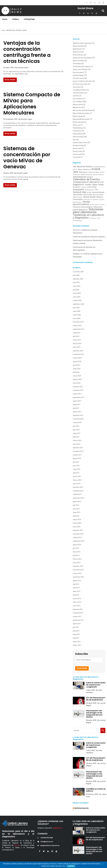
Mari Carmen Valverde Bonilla (83, 110)
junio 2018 (76, 365)
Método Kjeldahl (89, 197)
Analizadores (87, 169)
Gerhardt (77, 192)
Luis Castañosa (78, 99)
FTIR (96, 190)
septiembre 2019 (78, 329)
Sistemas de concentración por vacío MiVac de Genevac (27, 158)
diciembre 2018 (78, 351)
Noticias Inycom (82, 808)
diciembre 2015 (78, 448)
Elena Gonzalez (78, 72)
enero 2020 (77, 318)
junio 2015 (76, 466)
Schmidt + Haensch (95, 205)
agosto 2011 (77, 624)
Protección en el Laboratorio (91, 200)
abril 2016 (76, 437)
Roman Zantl (77, 148)
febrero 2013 (77, 559)
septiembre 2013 (78, 541)
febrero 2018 (77, 379)
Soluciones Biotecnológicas (83, 207)
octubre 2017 (77, 394)
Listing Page (29, 19)
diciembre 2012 (78, 566)
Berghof (90, 177)
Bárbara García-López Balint (82, 58)
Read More (10, 80)
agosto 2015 (77, 458)
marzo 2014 (77, 520)
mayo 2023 (77, 286)
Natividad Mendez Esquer (81, 119)
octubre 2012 (77, 573)
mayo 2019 (77, 333)
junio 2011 (76, 631)
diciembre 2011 (78, 609)
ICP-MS (89, 192)
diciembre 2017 (78, 387)
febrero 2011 (77, 645)
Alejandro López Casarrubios (82, 43)
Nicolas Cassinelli (78, 122)
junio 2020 (76, 308)
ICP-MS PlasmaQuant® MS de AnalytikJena (96, 699)
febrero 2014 (77, 523)
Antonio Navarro (78, 55)
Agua (80, 169)
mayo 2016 (77, 433)
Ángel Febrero (77, 49)
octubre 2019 (77, 326)
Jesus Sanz (77, 87)
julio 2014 (76, 505)
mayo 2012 (77, 591)
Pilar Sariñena (77, 134)
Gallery (16, 19)
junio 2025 (76, 275)
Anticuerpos (83, 172)
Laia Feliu (76, 96)
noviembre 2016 (78, 419)
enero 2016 (77, 444)
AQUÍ (102, 864)
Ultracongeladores (78, 221)
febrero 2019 (77, 344)
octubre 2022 (77, 300)
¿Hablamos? (58, 828)
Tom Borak (76, 157)
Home (5, 19)
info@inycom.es (45, 842)
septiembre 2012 (78, 577)
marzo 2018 (77, 376)
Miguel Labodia (78, 116)
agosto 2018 (77, 362)
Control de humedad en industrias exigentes (89, 237)
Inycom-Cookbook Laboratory (83, 81)
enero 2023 (77, 297)
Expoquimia (79, 190)
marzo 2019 (77, 340)
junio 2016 (76, 430)
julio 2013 (76, 548)
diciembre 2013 (78, 530)
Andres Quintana (78, 46)
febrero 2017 (77, 412)
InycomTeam (78, 195)
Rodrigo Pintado (78, 145)
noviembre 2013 (78, 534)
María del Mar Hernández (81, 113)
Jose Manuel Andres (80, 90)
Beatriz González (79, 61)
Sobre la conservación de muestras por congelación (96, 685)
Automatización (80, 177)
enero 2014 (77, 527)
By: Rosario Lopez (22, 68)
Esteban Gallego (78, 75)
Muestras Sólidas (98, 195)
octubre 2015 (77, 455)
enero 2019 (77, 347)
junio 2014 (76, 509)
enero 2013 (77, 563)
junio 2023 (76, 282)
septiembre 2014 (78, 498)
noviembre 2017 (78, 390)
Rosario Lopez (78, 151)
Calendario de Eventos (86, 179)
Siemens (103, 205)
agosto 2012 (77, 581)
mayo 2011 (77, 634)
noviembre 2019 (78, 322)
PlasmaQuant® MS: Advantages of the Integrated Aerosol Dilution (94, 714)
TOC (99, 218)
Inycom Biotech (98, 192)
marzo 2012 (77, 599)
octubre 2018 (77, 358)
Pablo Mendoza (78, 128)
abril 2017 (76, 408)
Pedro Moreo (77, 131)
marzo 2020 (77, 315)
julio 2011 (76, 627)
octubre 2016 (77, 423)
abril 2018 (76, 372)
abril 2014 (76, 516)
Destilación (77, 187)
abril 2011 (76, 638)
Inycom (17, 845)
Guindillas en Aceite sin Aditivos (96, 790)
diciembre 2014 (78, 487)
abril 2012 (76, 595)
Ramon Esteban (78, 137)
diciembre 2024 (78, 279)
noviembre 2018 (78, 354)
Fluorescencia (89, 190)
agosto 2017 (77, 401)
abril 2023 (76, 290)
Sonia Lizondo (77, 154)
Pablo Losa (76, 125)
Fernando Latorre (79, 78)
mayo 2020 (77, 311)
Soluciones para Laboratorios (88, 211)
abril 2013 (76, 555)
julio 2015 (76, 462)
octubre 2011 (77, 617)
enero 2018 (77, 383)
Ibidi (84, 192)
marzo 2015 (77, 476)
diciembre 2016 (78, 415)
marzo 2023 (77, 293)
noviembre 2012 (78, 570)
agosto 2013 (77, 545)
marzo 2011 (77, 642)
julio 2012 (76, 584)
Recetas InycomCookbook (81, 203)
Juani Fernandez (78, 93)
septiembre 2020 (78, 304)
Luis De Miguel (78, 102)
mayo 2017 (77, 405)
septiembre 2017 (78, 397)
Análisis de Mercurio (98, 175)
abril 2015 (76, 473)
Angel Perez (77, 52)
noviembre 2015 (78, 451)
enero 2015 (77, 484)
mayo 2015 (77, 469)
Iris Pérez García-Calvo (80, 84)
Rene (75, 140)
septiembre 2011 (78, 620)
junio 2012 (76, 588)
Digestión (84, 187)
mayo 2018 (77, 369)
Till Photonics (93, 218)
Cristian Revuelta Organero (82, 67)
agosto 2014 (77, 502)
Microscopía (88, 195)
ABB (75, 167)
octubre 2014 (77, 494)
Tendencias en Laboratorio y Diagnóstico (88, 216)
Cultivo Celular (98, 185)
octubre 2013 (77, 537)
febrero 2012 (77, 602)
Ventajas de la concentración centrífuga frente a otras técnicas (27, 52)
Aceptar (71, 866)
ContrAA (88, 185)
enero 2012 (77, 606)
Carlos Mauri (77, 64)
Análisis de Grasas (86, 175)
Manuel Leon (77, 107)
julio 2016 (76, 426)
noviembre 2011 (78, 613)
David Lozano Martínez (80, 69)
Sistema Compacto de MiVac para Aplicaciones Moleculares (32, 104)
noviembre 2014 (78, 491)
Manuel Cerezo (78, 105)
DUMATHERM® (92, 187)
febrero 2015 (77, 480)
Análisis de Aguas (94, 172)
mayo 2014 (77, 512)
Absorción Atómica (85, 167)
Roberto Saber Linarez (80, 143)
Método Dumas (78, 197)
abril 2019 (76, 336)
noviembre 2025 (78, 272)
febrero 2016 (77, 440)
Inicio (3, 30)
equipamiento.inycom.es (48, 845)
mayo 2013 (77, 552)
